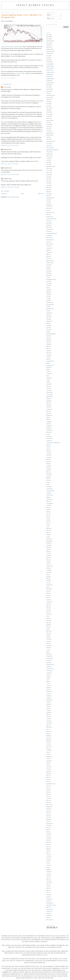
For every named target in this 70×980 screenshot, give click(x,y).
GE (47, 380)
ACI (47, 200)
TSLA (48, 108)
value (48, 127)
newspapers (49, 365)
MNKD (48, 807)
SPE (47, 323)
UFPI (48, 876)
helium (48, 654)
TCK (48, 865)
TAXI (48, 861)
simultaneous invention (52, 443)
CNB (48, 706)
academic (49, 66)
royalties (48, 911)
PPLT (48, 533)
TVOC (48, 639)
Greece (48, 171)
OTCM (48, 826)
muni (48, 307)
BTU (48, 110)
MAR (48, 470)
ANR (48, 336)
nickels (48, 436)
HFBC (48, 773)
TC (47, 863)
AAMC (48, 673)
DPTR (48, 736)
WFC (48, 884)
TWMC (48, 872)
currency (48, 395)
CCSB (48, 698)
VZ (47, 537)
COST (48, 505)
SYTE (48, 857)
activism (48, 392)
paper (48, 907)
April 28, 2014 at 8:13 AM (10, 145)
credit (48, 45)
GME (48, 759)
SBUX (48, 631)
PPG (47, 627)
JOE (47, 464)
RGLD (48, 384)
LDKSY (48, 602)
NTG (48, 612)
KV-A (48, 143)
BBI (47, 254)
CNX (48, 708)
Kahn (48, 794)
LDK (48, 315)
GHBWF (48, 757)
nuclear (48, 660)
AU (47, 683)
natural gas (49, 68)
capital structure (50, 219)
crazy (16, 73)
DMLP (48, 340)
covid (48, 493)
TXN (48, 874)
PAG (47, 828)
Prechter (48, 217)
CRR (48, 715)
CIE (47, 311)
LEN (48, 468)
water (48, 445)
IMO (48, 420)
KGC (48, 788)
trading (48, 81)
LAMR (48, 422)
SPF (47, 196)
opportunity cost (50, 905)
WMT (48, 648)
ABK (48, 549)
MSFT (48, 317)
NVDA (48, 614)
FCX (48, 744)
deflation (48, 135)
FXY (48, 583)
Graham (48, 409)
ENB (48, 577)
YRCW (48, 390)
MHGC (48, 529)
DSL (47, 123)
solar (48, 162)
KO (47, 524)
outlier (48, 662)
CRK (48, 508)
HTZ (48, 591)
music (48, 60)
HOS (48, 413)
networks (49, 499)
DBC (48, 725)
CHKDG (48, 229)
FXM (48, 459)
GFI (47, 752)
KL (47, 598)
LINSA (48, 798)
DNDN (48, 206)
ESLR (48, 112)
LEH (48, 424)
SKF (47, 847)
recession (49, 64)
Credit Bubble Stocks (35, 5)
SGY (48, 633)
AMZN (48, 252)
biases (48, 330)
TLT (47, 56)
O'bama (48, 152)
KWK (48, 466)
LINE (48, 231)
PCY (48, 480)
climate (48, 487)
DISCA (48, 731)
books (48, 37)
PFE (47, 830)
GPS (47, 765)
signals (48, 367)
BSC (47, 560)
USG (48, 183)
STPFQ (48, 114)
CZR (48, 510)
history (48, 238)
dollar (48, 359)
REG (48, 179)
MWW (48, 809)
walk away (49, 920)
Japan (48, 342)
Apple (48, 687)
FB (47, 288)
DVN (48, 738)
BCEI (48, 227)
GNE (48, 763)
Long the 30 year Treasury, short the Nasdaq (12, 47)
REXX (48, 842)
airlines (48, 895)
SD (47, 482)
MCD (48, 604)
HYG (48, 782)
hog (47, 363)
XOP (48, 886)
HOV (48, 164)
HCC (48, 411)
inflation (48, 74)
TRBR (48, 870)
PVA (47, 836)
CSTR (48, 719)
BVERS (48, 692)
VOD (48, 298)
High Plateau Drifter (51, 150)
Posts (50, 15)
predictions (49, 309)
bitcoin (48, 432)
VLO (48, 388)
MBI (47, 472)
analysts (48, 70)
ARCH (48, 401)
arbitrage (48, 541)
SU (47, 210)
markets (48, 89)
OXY (48, 531)
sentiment (49, 41)
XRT (48, 888)
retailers (48, 441)
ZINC (48, 891)
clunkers (48, 489)
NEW (48, 319)
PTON (48, 834)
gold (47, 250)
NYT (48, 476)
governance (49, 361)
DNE (48, 734)
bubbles (48, 49)
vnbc (48, 918)
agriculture (49, 261)
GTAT (48, 769)
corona (48, 248)
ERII (48, 742)
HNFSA (48, 589)
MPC (48, 606)
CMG (48, 451)
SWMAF (49, 430)
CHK (48, 100)
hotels (48, 901)
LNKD (48, 344)
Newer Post (4, 194)
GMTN (48, 761)
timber (48, 914)
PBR (47, 478)
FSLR (48, 457)
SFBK (48, 428)
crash (48, 357)
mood (48, 225)
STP (47, 39)
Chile (48, 568)
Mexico (48, 474)
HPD (48, 777)
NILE (48, 815)
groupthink (49, 79)
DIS (47, 729)
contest (48, 236)
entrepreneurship (50, 233)
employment (49, 166)
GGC (48, 131)
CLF (47, 372)
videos (48, 146)
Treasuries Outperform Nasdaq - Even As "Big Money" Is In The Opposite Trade (21, 16)
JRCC (48, 139)
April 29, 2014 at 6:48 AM (10, 164)
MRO (48, 346)
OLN (48, 259)
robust (48, 545)
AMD (48, 677)
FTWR (48, 750)
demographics (50, 280)
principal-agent (50, 334)
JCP (47, 520)
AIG (47, 449)
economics (49, 72)
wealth (48, 667)
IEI (47, 518)
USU (48, 328)
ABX (48, 675)
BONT (48, 338)
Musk (48, 811)
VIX (47, 296)
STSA (48, 855)
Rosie (48, 844)
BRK (48, 187)
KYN (48, 792)
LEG (48, 796)
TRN (48, 637)
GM (47, 382)
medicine (49, 263)
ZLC (47, 893)
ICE (47, 516)
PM (47, 215)
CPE (47, 190)
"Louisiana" (49, 669)
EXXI (48, 102)
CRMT (48, 713)
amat (48, 897)
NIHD (48, 194)
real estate (49, 83)
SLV (47, 106)
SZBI (48, 859)
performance (49, 141)
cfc (47, 277)
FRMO (48, 378)
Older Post (41, 194)
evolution (49, 495)
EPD (47, 257)
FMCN (48, 746)
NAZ (48, 610)
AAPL (48, 158)
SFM (48, 535)
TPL (47, 386)
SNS (47, 851)
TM (47, 868)
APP (47, 681)
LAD (48, 600)
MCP (48, 104)
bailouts (48, 77)
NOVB (48, 819)
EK (47, 575)
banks (48, 275)
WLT (48, 87)
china (48, 43)
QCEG (48, 838)
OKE (48, 618)
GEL (48, 514)
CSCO (48, 717)
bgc (47, 652)
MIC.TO (48, 805)
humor (48, 91)
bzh (47, 332)
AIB (47, 447)
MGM (48, 85)
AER (48, 552)
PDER (48, 625)
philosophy (49, 213)
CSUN (48, 721)
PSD (47, 832)
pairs (48, 242)
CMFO (48, 704)
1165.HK (49, 671)
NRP (48, 349)
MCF (48, 803)
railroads (48, 438)
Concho (48, 723)
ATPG (48, 286)
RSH (48, 47)
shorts (48, 265)
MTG (48, 608)
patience (48, 97)
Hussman (49, 120)
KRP (48, 790)
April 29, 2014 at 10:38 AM (10, 175)
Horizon (48, 415)
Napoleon (49, 824)
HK (47, 587)
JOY (47, 786)
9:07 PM (13, 78)
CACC (48, 694)
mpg (47, 497)
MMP (48, 292)
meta (48, 282)
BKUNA (48, 244)
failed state (49, 51)
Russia (48, 223)
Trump (48, 326)
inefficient (49, 198)
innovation (49, 240)
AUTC (48, 685)
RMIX (48, 208)
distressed (49, 148)
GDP (48, 177)
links (48, 35)
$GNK (48, 547)
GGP (48, 754)
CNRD (48, 54)
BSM (48, 690)
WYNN (48, 539)
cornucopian (49, 491)
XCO (48, 246)
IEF (47, 93)
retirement (49, 909)
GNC (48, 407)
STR (47, 635)
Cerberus (48, 566)
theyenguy (6, 87)
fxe (47, 202)
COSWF (48, 374)
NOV (48, 817)
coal (47, 160)
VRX (48, 880)
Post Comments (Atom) (13, 197)
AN (47, 679)
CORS (48, 405)
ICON (48, 462)
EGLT (48, 455)
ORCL (48, 623)
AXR (48, 554)
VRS (48, 644)
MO (47, 192)
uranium (48, 916)
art (47, 650)
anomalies (49, 303)
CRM (48, 710)
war (47, 267)
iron (47, 434)
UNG (48, 878)
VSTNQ (48, 882)
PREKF (48, 321)
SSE (47, 853)
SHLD (48, 173)
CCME (48, 696)
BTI (47, 269)
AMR (48, 399)
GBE (48, 118)
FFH (47, 579)
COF (48, 562)
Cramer (48, 570)
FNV (48, 748)
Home (22, 194)
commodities (49, 95)
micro (48, 204)
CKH (48, 702)
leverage (48, 656)
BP (47, 369)
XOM (48, 300)
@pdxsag (49, 133)
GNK (48, 129)
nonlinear (49, 658)
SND (48, 849)
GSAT (48, 767)
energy (48, 125)
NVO (48, 821)
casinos (48, 355)
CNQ (48, 271)
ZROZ (48, 353)
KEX (48, 595)
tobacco (48, 156)
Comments (51, 18)
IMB (47, 593)
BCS (47, 558)
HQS (48, 780)
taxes (48, 284)
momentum (49, 305)
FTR (47, 273)
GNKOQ (48, 585)
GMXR (48, 62)
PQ (47, 629)
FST (47, 512)
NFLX (48, 169)
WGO (48, 185)
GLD (48, 181)
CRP (47, 564)
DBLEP (48, 727)
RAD (48, 840)
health (48, 543)
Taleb (48, 351)
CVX (48, 453)
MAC (48, 801)
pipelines (48, 397)
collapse (48, 154)
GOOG (48, 290)
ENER (48, 175)
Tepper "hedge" (21, 73)
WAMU (48, 646)
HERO (48, 771)
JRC (47, 522)
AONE (48, 116)
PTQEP (48, 426)
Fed (47, 137)
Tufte (48, 641)
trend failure (49, 664)
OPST (48, 621)
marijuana (49, 903)
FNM (48, 581)
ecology (48, 899)
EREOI (48, 740)
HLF (47, 775)
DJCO (48, 572)
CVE (48, 221)
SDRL (48, 294)
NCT (48, 813)
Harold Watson (50, 784)
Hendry (48, 313)
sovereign (49, 503)
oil (47, 58)
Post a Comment (5, 191)
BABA (48, 556)
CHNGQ (48, 700)
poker (48, 501)
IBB (47, 418)
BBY (48, 403)
